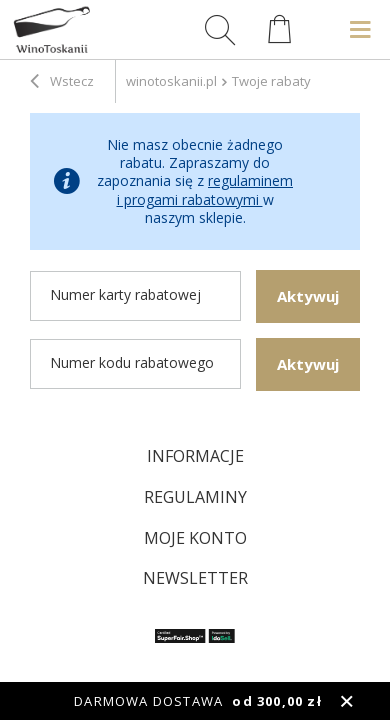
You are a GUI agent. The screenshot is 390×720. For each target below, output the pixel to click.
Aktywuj (308, 296)
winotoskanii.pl (171, 81)
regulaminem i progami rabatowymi (205, 189)
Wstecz (62, 83)
